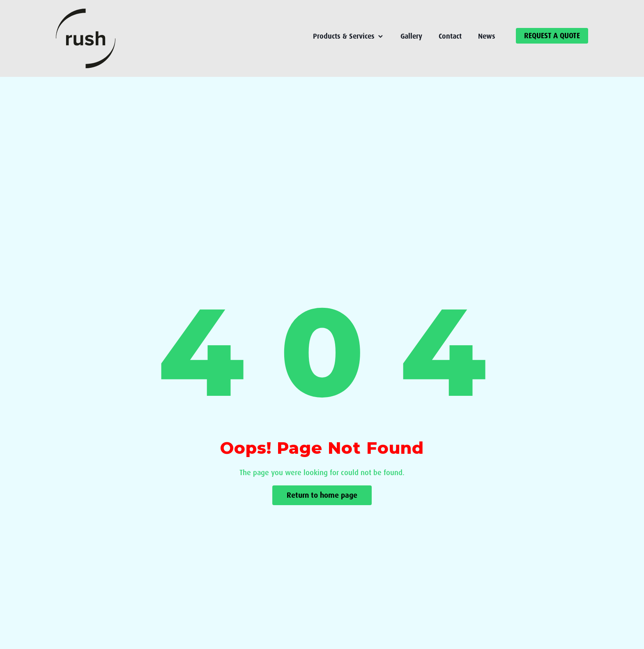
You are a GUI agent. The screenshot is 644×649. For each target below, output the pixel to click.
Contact (450, 36)
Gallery (411, 36)
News (487, 36)
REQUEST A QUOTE (552, 36)
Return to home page (322, 495)
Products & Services (348, 36)
